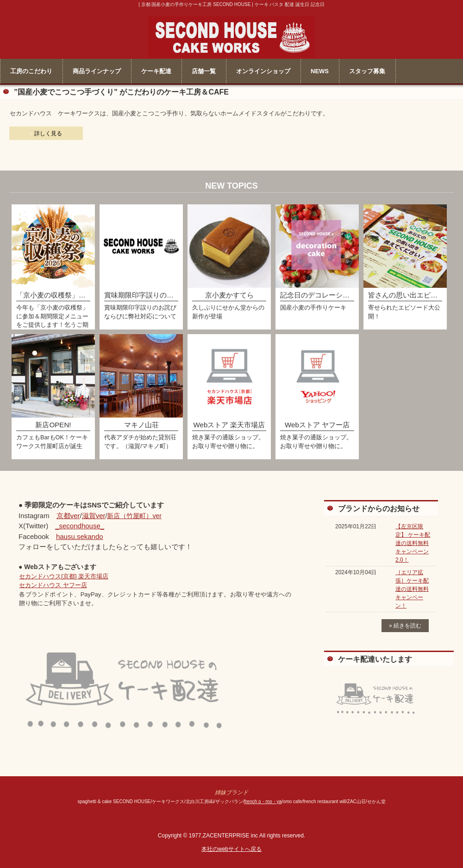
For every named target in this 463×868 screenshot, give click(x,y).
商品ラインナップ (97, 71)
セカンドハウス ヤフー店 (53, 585)
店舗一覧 (204, 71)
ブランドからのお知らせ (379, 509)
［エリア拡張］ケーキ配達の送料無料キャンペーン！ (412, 589)
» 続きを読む (405, 626)
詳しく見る (48, 133)
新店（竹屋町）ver (134, 516)
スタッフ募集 (367, 71)
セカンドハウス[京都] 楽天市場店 (64, 576)
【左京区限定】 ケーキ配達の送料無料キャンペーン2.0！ (413, 543)
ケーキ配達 (156, 71)
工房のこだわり (31, 71)
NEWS (320, 71)
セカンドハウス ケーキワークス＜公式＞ (231, 35)
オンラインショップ (263, 71)
